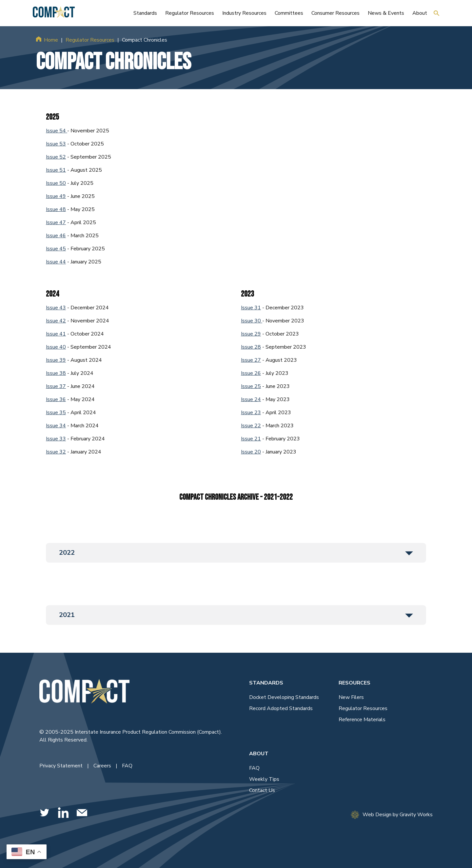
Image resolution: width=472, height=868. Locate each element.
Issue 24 (251, 399)
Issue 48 (56, 209)
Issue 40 (56, 347)
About (259, 754)
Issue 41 (56, 334)
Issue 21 (251, 439)
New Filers (351, 697)
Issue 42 (56, 321)
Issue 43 (56, 308)
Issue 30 (252, 321)
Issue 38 (56, 373)
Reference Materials (362, 720)
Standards (266, 683)
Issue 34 (56, 426)
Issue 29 (251, 334)
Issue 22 (251, 426)
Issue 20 (251, 452)
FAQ (127, 766)
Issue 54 (57, 131)
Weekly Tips (264, 779)
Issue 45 (56, 249)
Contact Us (262, 790)
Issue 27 (251, 360)
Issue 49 (56, 196)
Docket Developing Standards (284, 697)
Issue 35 (56, 413)
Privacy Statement (62, 766)
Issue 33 (56, 439)
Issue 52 (56, 157)
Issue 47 (56, 222)
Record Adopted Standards (281, 708)
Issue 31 (251, 308)
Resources (354, 683)
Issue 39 (56, 360)
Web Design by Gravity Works (392, 815)
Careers (103, 766)
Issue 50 (56, 183)
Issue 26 (251, 373)
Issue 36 (56, 399)
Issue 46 (56, 236)
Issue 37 (56, 386)
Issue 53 (56, 144)
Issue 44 (56, 262)
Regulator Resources (90, 40)
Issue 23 (251, 413)
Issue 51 (56, 170)
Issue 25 (251, 386)
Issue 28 (251, 347)
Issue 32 (56, 452)
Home (51, 40)
